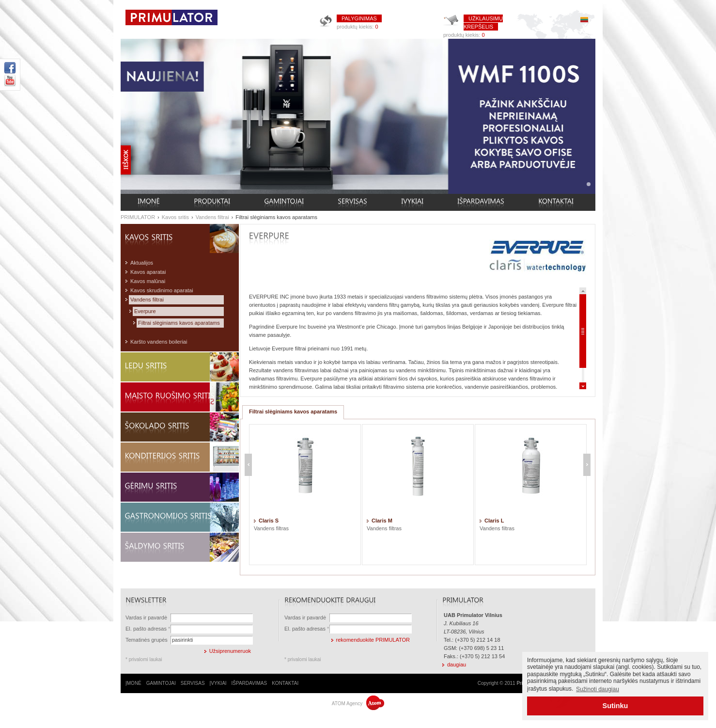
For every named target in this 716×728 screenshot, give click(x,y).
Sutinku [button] (615, 706)
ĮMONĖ (133, 683)
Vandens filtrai (212, 217)
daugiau (457, 665)
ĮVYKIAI (218, 683)
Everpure (145, 311)
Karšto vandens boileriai (159, 342)
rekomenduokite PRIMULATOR (373, 640)
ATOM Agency (358, 704)
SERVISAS (193, 683)
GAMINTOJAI (161, 683)
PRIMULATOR (138, 217)
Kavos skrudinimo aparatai (162, 290)
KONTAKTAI (285, 683)
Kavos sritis (175, 217)
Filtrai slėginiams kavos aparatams (276, 217)
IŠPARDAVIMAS (249, 683)
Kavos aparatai (148, 272)
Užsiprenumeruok (230, 651)
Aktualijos (142, 263)
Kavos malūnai (148, 281)
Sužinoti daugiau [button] (598, 689)
